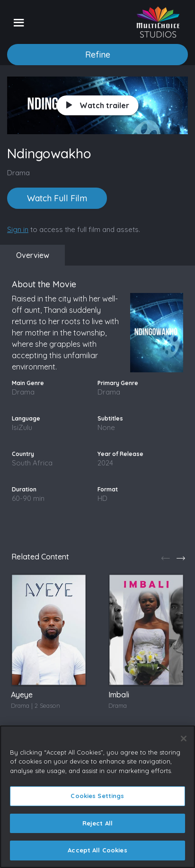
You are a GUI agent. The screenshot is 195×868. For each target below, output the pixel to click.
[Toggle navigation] (19, 22)
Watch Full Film (57, 198)
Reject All (97, 823)
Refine (98, 55)
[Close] (184, 739)
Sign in (18, 229)
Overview (33, 255)
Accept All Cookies (97, 850)
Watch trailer (98, 105)
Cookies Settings (97, 796)
